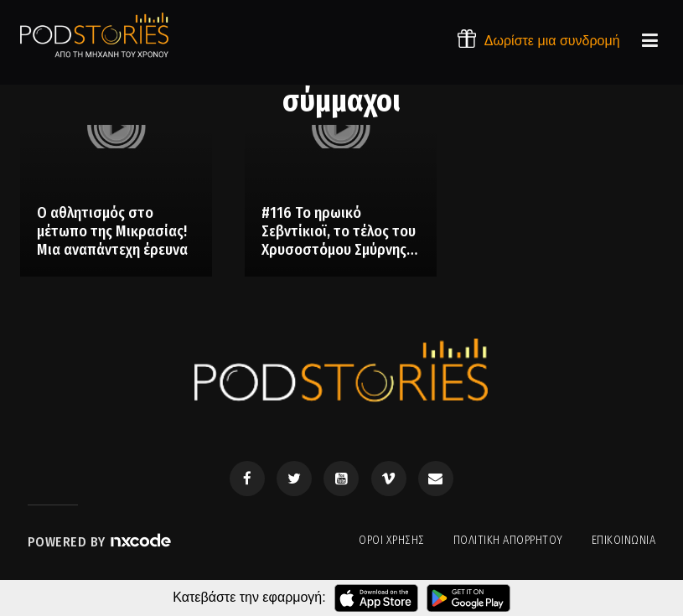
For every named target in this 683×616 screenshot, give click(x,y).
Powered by (101, 542)
